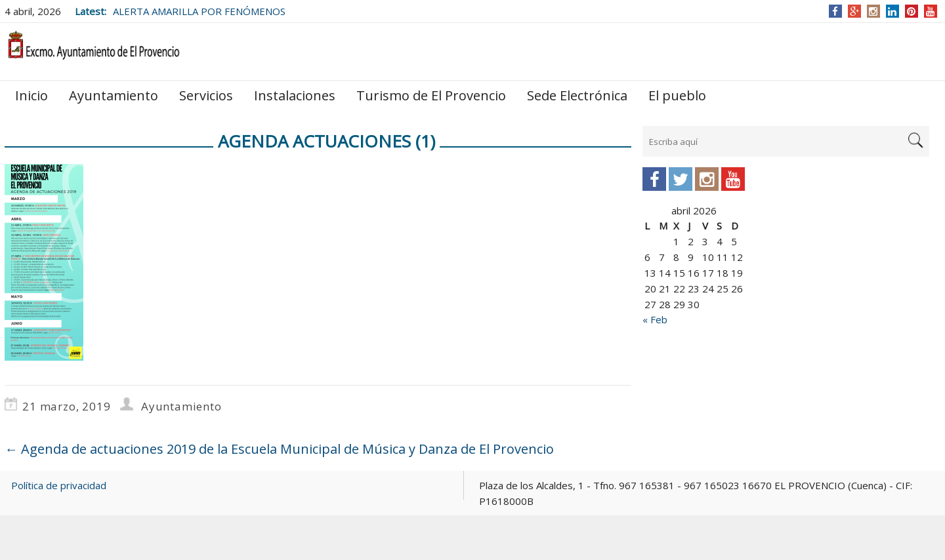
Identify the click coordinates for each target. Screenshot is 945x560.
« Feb (655, 319)
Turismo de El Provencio (431, 95)
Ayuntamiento (114, 95)
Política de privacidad (59, 485)
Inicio (31, 95)
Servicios (206, 95)
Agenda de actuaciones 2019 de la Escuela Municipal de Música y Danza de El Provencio (279, 449)
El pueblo (677, 95)
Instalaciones (295, 95)
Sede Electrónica (577, 95)
